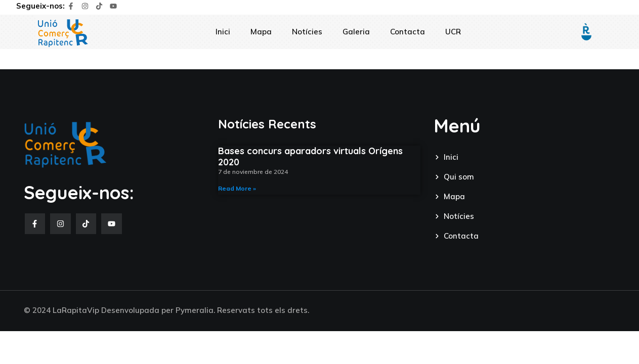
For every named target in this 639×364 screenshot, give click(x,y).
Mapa (261, 32)
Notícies (307, 32)
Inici (223, 32)
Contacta (408, 32)
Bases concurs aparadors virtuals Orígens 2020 (310, 156)
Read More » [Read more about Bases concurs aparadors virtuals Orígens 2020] (237, 188)
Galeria (356, 32)
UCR (453, 32)
